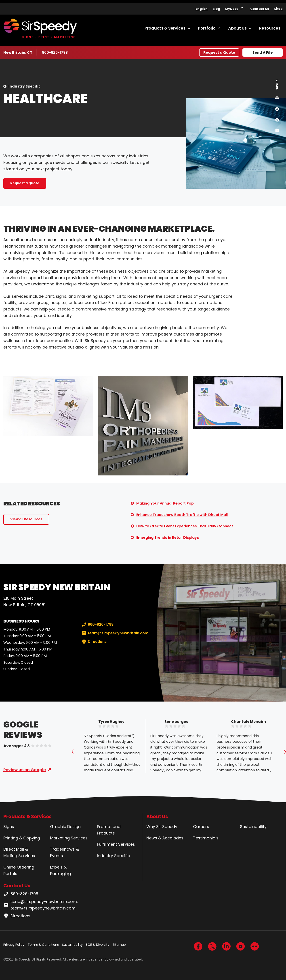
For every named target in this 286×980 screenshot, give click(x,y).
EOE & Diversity (98, 945)
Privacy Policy (14, 945)
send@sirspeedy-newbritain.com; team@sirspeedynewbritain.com (41, 905)
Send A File (263, 52)
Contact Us (260, 9)
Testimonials (206, 838)
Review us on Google (25, 770)
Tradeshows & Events (64, 852)
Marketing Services (69, 838)
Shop (278, 9)
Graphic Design (65, 827)
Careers (201, 827)
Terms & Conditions (43, 945)
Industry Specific (25, 86)
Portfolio (207, 28)
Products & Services (165, 28)
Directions (94, 642)
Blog (216, 9)
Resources (270, 28)
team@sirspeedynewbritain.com (115, 633)
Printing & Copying (22, 838)
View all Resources (26, 519)
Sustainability (253, 827)
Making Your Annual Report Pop (165, 503)
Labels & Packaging (60, 870)
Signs (9, 827)
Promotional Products (109, 830)
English (202, 9)
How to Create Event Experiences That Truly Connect (185, 526)
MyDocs (232, 9)
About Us (237, 28)
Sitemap (119, 945)
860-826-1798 (55, 52)
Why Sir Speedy (162, 827)
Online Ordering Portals (19, 870)
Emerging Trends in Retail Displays (168, 538)
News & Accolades (165, 838)
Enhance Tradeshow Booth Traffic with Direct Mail (182, 515)
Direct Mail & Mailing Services (19, 852)
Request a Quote (219, 52)
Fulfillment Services (116, 844)
